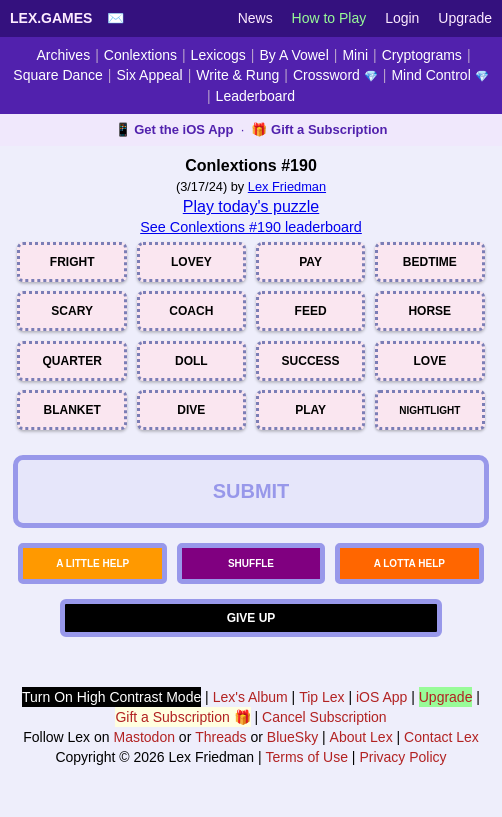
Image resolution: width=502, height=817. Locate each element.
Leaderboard (255, 96)
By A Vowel (294, 55)
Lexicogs (218, 55)
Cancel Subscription (324, 717)
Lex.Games (51, 18)
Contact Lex (441, 737)
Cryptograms (422, 55)
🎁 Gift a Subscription (319, 129)
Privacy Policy (402, 757)
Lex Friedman (287, 186)
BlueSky (292, 737)
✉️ (115, 18)
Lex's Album (250, 697)
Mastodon (143, 737)
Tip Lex (321, 697)
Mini (355, 55)
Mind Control (439, 75)
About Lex (361, 737)
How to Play (329, 18)
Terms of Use (307, 757)
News (255, 18)
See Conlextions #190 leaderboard (251, 227)
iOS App (381, 697)
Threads (220, 737)
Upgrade (465, 18)
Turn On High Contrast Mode (111, 697)
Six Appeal (150, 75)
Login (402, 18)
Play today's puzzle (251, 206)
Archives (63, 55)
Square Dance (58, 75)
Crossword (335, 75)
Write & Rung (237, 75)
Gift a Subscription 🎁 (182, 717)
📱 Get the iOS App (174, 129)
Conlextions (140, 55)
